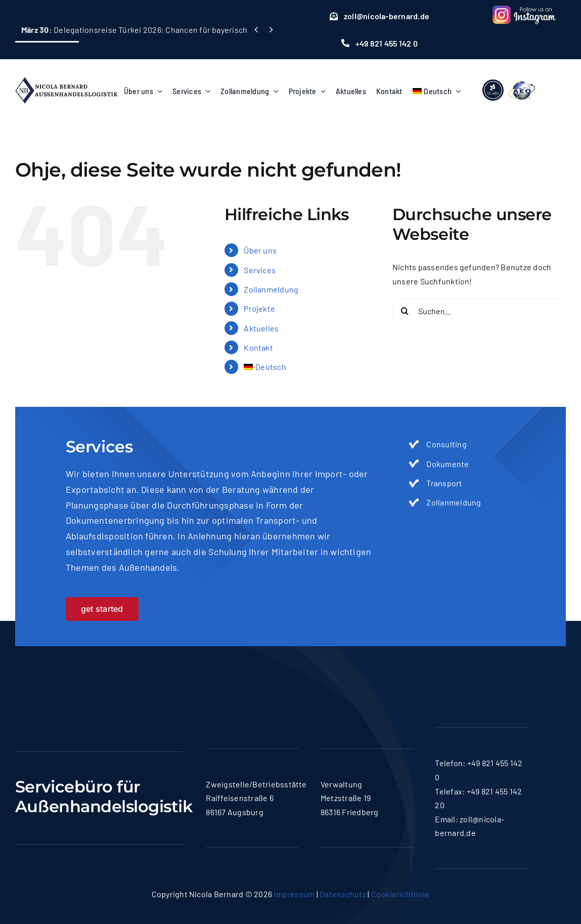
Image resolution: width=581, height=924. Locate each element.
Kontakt (258, 347)
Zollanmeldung (271, 289)
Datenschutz (343, 894)
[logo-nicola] (66, 73)
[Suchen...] (479, 311)
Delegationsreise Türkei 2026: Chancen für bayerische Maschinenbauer (168, 30)
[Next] (271, 30)
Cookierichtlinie (400, 894)
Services (260, 270)
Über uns (260, 250)
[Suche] (405, 311)
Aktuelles (261, 328)
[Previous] (256, 30)
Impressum (294, 894)
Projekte (259, 308)
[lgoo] (509, 79)
